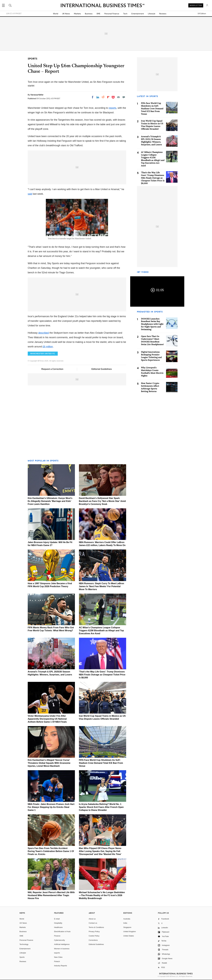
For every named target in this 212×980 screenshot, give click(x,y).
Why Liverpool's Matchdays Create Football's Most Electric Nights (152, 372)
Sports (22, 957)
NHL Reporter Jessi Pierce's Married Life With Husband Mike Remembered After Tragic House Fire (51, 895)
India (125, 923)
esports (57, 953)
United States (129, 936)
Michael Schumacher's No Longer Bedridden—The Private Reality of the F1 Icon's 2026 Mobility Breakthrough (102, 895)
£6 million (48, 347)
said (30, 194)
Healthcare (58, 927)
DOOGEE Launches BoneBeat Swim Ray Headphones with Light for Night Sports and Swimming (152, 324)
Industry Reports (61, 966)
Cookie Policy (94, 936)
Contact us (93, 923)
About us (92, 919)
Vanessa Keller (37, 95)
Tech (125, 14)
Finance (57, 936)
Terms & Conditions (96, 927)
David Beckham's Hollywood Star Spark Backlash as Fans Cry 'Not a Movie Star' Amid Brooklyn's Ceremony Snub (102, 501)
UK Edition (202, 14)
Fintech (57, 961)
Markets (77, 14)
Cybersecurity (59, 940)
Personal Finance (112, 14)
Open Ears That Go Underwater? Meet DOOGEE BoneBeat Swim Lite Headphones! (152, 340)
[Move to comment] (124, 97)
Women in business (62, 949)
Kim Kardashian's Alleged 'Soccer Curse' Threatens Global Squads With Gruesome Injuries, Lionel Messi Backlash (49, 763)
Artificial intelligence (62, 944)
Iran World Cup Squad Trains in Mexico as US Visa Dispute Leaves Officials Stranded (152, 125)
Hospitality (58, 923)
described (44, 333)
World (56, 14)
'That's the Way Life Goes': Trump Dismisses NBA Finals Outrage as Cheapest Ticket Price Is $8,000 (102, 675)
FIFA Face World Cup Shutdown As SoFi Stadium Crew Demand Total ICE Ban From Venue (101, 763)
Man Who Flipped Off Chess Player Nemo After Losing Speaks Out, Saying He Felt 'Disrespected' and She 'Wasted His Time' (100, 851)
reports (112, 108)
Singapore (127, 927)
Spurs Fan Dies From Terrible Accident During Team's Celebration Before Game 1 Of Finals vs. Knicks (51, 851)
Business (89, 14)
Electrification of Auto (62, 931)
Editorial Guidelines (102, 369)
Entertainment (138, 14)
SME (98, 14)
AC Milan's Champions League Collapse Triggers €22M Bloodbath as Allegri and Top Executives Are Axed (101, 631)
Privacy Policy (94, 931)
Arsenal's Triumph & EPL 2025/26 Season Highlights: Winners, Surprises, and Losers (151, 141)
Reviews (163, 14)
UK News (66, 14)
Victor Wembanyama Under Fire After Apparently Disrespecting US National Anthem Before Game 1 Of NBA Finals (47, 719)
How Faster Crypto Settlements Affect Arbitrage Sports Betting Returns (150, 387)
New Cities (58, 957)
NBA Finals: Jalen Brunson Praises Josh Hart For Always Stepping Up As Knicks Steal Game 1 (51, 807)
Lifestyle (152, 14)
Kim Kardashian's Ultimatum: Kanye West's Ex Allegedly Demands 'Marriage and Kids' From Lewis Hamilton (50, 501)
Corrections (93, 940)
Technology (24, 944)
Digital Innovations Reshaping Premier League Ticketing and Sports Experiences (151, 356)
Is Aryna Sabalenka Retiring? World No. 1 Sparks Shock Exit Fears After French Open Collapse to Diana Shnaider (101, 807)
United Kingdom (130, 931)
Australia (127, 919)
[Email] (118, 97)
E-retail (57, 919)
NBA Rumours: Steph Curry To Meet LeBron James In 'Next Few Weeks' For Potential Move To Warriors (102, 586)
